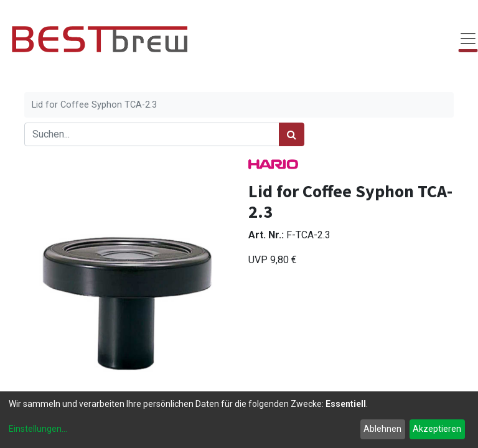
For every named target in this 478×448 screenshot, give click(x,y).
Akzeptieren (437, 429)
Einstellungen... (38, 429)
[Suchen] (292, 134)
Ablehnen (382, 429)
